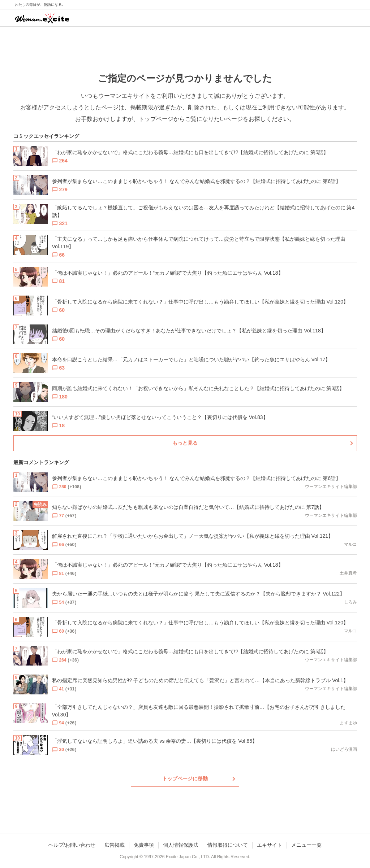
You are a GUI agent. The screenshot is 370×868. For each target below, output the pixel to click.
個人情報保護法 (181, 845)
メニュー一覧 (306, 845)
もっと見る (185, 443)
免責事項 (144, 845)
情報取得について (228, 845)
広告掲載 (115, 845)
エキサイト (270, 845)
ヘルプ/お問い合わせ (72, 845)
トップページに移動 (185, 778)
